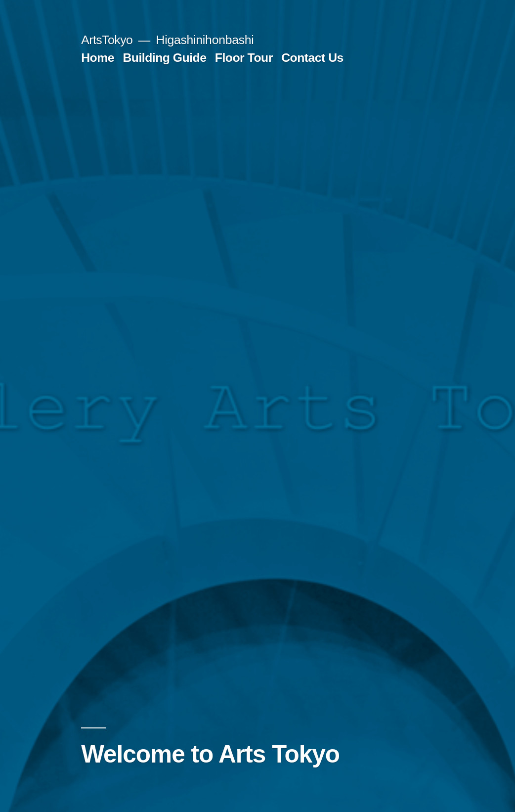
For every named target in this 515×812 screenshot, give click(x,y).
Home (98, 58)
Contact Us (312, 58)
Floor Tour (244, 58)
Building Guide (164, 58)
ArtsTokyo (107, 40)
